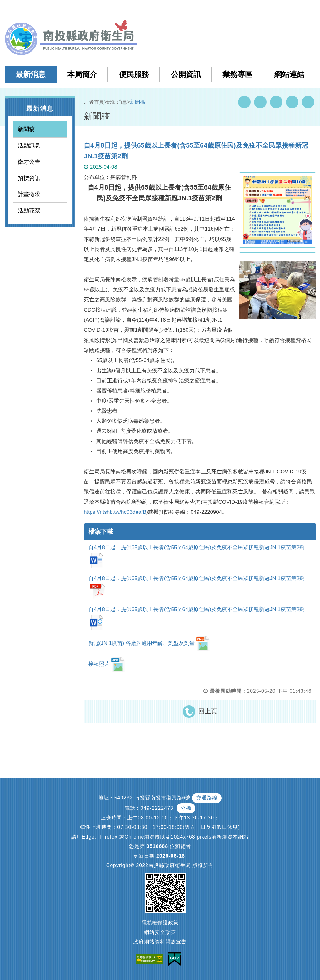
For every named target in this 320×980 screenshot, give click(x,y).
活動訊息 (29, 145)
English (273, 9)
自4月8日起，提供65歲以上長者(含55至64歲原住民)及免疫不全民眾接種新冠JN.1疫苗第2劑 (197, 556)
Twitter (276, 102)
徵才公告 (29, 162)
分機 (186, 808)
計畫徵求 (29, 194)
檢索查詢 (227, 9)
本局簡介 (82, 74)
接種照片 (107, 665)
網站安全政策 (160, 932)
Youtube (260, 102)
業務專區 (237, 74)
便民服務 (134, 74)
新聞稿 (26, 129)
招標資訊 (29, 178)
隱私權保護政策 (160, 923)
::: (190, 9)
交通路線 (207, 798)
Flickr (292, 102)
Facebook (244, 102)
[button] (290, 9)
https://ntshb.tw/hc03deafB (115, 512)
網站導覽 (202, 9)
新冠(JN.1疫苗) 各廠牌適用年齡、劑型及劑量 (149, 644)
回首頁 (252, 9)
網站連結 (289, 74)
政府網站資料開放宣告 (160, 942)
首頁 (97, 102)
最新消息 (31, 74)
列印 (308, 102)
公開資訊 (186, 74)
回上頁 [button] (208, 711)
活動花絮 (29, 211)
